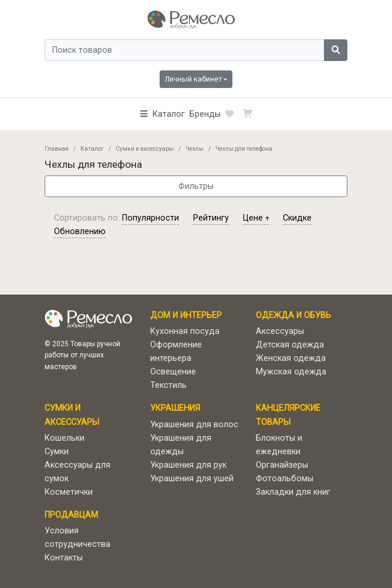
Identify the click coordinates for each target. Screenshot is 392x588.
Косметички (69, 492)
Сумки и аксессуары (145, 149)
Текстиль (168, 385)
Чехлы (195, 149)
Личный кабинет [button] (193, 79)
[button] (163, 114)
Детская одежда (290, 345)
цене (256, 218)
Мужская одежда (291, 372)
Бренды (205, 114)
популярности (151, 218)
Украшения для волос (194, 425)
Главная (57, 149)
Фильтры (196, 186)
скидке (297, 218)
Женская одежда (291, 358)
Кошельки (65, 438)
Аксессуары (280, 331)
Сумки (57, 452)
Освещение (173, 372)
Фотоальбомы (285, 479)
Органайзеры (282, 465)
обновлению (80, 232)
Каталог (92, 149)
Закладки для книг (293, 492)
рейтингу (211, 218)
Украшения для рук (188, 465)
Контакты (64, 558)
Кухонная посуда (185, 331)
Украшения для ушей (192, 479)
